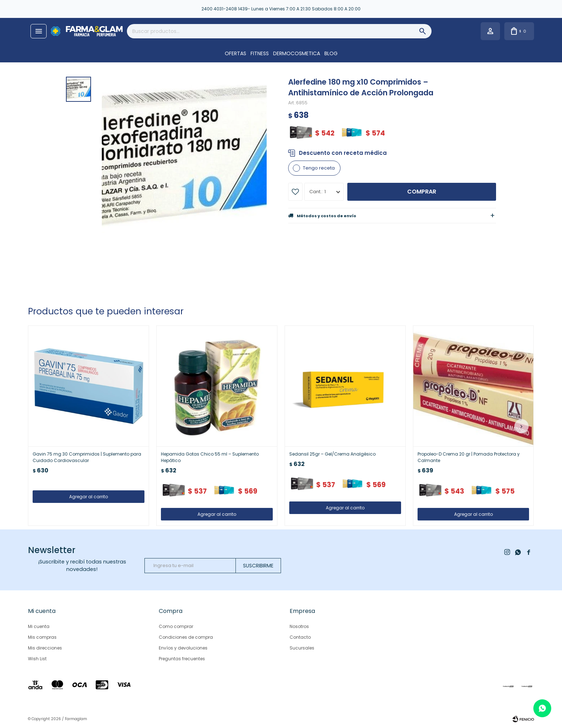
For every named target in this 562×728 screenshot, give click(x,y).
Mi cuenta (39, 626)
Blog (331, 53)
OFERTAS (235, 53)
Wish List (37, 659)
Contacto (300, 637)
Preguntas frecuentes (182, 659)
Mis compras (42, 637)
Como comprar (176, 626)
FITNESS (260, 53)
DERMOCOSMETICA (297, 53)
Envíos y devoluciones (183, 648)
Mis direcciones (45, 648)
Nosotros (299, 626)
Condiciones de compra (186, 637)
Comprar (422, 192)
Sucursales (302, 648)
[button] (521, 426)
